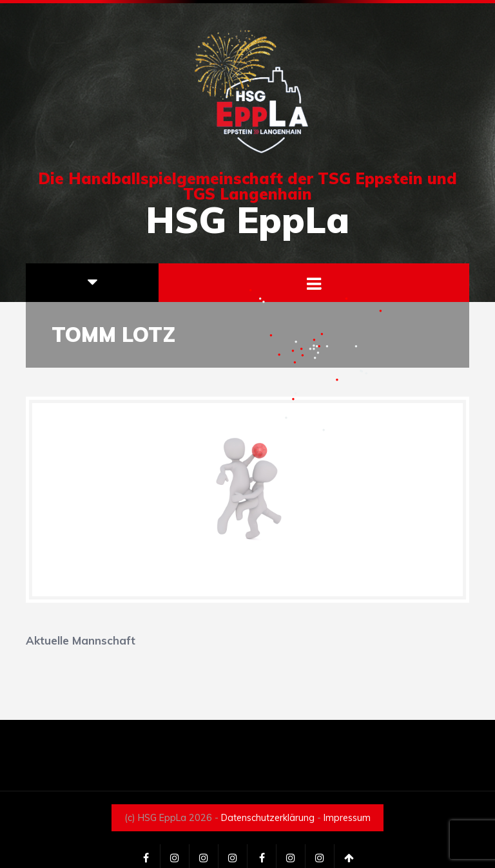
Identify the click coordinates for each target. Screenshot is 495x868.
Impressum (347, 818)
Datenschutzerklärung (268, 818)
